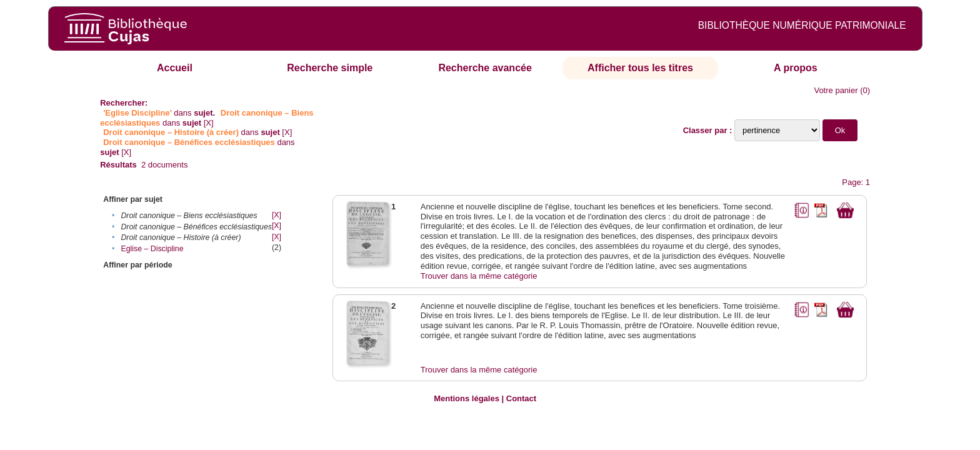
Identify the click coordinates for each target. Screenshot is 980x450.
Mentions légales (467, 398)
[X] (209, 123)
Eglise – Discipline (152, 249)
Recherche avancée (485, 68)
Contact (521, 398)
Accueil (175, 68)
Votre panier (836, 90)
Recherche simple (330, 68)
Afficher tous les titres (640, 68)
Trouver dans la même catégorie (479, 276)
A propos (796, 68)
